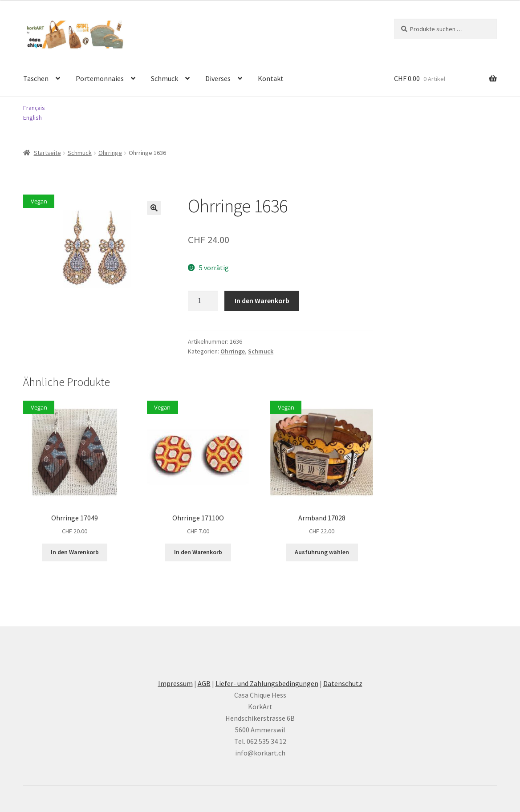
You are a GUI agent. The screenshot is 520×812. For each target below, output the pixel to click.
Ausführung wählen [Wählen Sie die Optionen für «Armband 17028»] (322, 552)
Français (34, 108)
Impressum (175, 683)
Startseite (47, 153)
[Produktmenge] (203, 301)
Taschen (36, 78)
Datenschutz (343, 683)
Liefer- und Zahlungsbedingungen (267, 683)
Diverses (218, 78)
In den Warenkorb (262, 300)
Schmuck (165, 78)
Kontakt (271, 78)
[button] (154, 208)
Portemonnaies (100, 78)
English (32, 118)
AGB (204, 683)
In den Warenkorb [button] (75, 552)
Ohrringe (110, 153)
